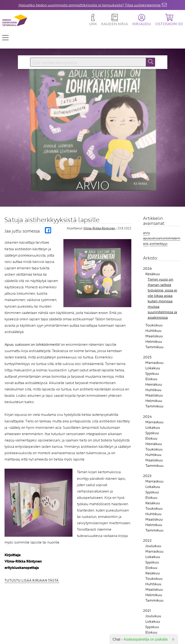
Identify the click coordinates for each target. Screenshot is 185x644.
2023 (147, 445)
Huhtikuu (153, 300)
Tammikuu (154, 316)
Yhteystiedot (77, 632)
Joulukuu (153, 515)
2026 (147, 238)
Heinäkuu (154, 353)
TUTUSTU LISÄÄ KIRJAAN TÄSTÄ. (32, 549)
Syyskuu (152, 343)
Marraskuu (154, 332)
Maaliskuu (154, 305)
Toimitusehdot (76, 638)
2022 (147, 509)
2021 (147, 580)
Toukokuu (154, 294)
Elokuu (151, 348)
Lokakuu (153, 337)
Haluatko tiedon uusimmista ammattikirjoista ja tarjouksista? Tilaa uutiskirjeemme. (90, 5)
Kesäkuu (153, 243)
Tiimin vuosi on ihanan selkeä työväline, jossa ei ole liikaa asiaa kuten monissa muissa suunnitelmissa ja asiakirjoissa (162, 267)
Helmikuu (154, 311)
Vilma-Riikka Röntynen (100, 197)
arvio (147, 202)
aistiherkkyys (159, 213)
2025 (147, 326)
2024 (147, 385)
